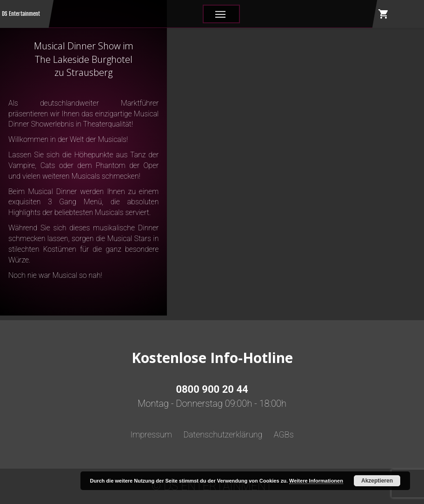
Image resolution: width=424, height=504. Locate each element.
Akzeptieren (377, 481)
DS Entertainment (21, 14)
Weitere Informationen (316, 481)
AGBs (284, 434)
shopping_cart (384, 14)
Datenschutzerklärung (223, 434)
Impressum (151, 434)
